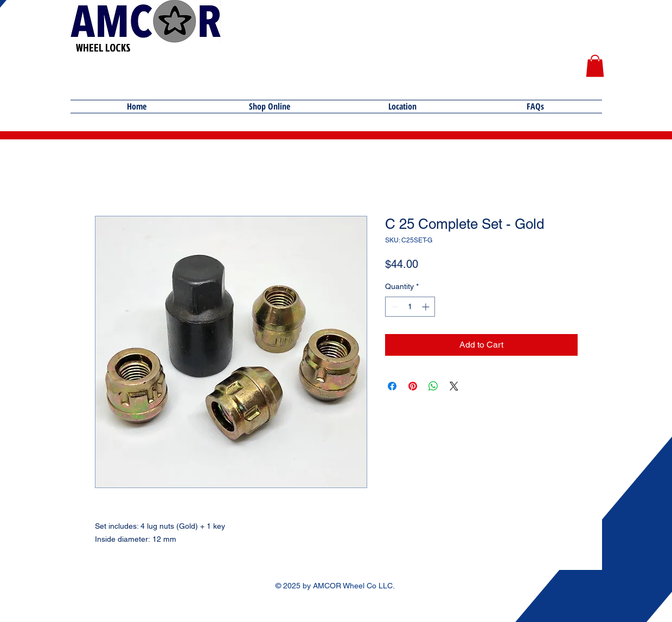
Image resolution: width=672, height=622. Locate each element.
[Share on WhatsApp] (433, 386)
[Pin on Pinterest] (413, 386)
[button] (595, 66)
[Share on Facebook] (392, 386)
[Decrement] (393, 307)
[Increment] (427, 307)
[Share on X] (454, 386)
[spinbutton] (410, 307)
